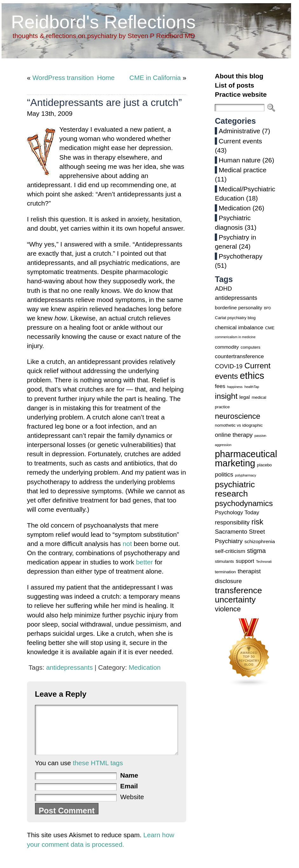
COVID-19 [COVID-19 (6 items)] (229, 366)
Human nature (240, 160)
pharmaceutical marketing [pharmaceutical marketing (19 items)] (246, 459)
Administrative (239, 131)
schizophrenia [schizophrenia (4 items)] (260, 541)
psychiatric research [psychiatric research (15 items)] (235, 489)
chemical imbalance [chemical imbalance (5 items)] (239, 327)
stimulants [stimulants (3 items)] (224, 561)
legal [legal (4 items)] (245, 397)
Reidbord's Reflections (103, 22)
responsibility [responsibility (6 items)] (232, 522)
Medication (145, 667)
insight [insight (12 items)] (226, 396)
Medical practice (242, 170)
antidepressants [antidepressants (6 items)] (236, 298)
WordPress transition (63, 78)
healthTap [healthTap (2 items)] (252, 387)
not (127, 544)
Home (106, 78)
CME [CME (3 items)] (270, 328)
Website (132, 806)
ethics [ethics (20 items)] (252, 375)
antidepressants (69, 667)
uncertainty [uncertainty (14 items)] (235, 600)
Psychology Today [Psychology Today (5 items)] (237, 512)
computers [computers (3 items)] (250, 347)
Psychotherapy (241, 256)
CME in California (155, 78)
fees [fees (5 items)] (220, 386)
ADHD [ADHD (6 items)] (223, 289)
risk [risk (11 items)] (257, 522)
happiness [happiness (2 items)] (235, 387)
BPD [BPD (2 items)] (268, 308)
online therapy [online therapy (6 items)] (234, 435)
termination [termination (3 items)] (225, 572)
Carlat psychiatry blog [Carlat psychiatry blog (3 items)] (235, 318)
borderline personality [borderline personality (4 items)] (238, 308)
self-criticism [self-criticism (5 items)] (230, 551)
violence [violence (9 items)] (228, 609)
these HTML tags (98, 772)
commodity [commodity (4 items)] (227, 347)
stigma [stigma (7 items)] (256, 551)
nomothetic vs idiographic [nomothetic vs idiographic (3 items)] (239, 425)
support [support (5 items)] (245, 561)
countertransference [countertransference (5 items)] (239, 356)
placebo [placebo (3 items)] (265, 465)
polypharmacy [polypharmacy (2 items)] (246, 475)
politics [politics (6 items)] (224, 474)
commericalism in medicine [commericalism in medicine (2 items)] (235, 337)
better (144, 562)
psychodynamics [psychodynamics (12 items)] (244, 503)
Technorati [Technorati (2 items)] (264, 562)
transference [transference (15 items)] (238, 590)
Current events (240, 141)
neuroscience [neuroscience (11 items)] (238, 416)
